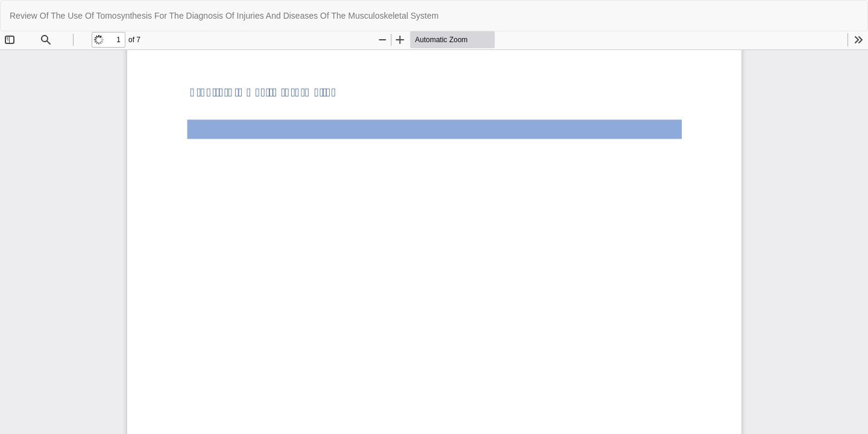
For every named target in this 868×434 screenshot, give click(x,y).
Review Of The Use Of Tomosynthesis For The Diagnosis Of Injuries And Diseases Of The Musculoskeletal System (224, 16)
